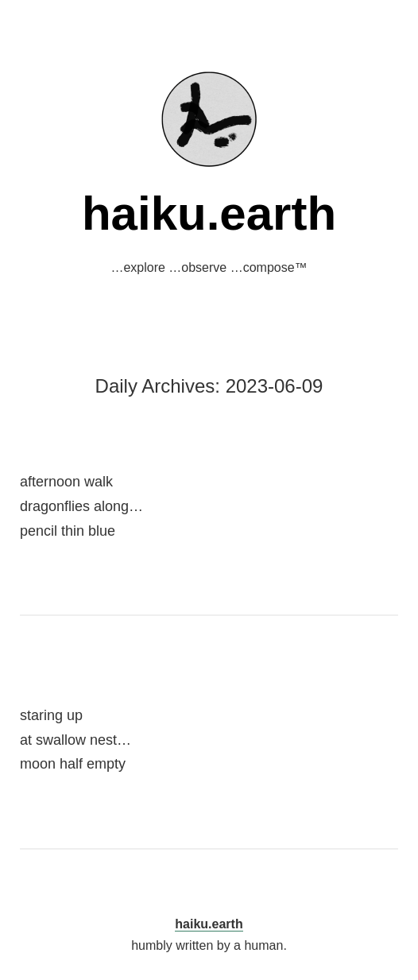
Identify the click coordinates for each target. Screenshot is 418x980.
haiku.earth (209, 213)
